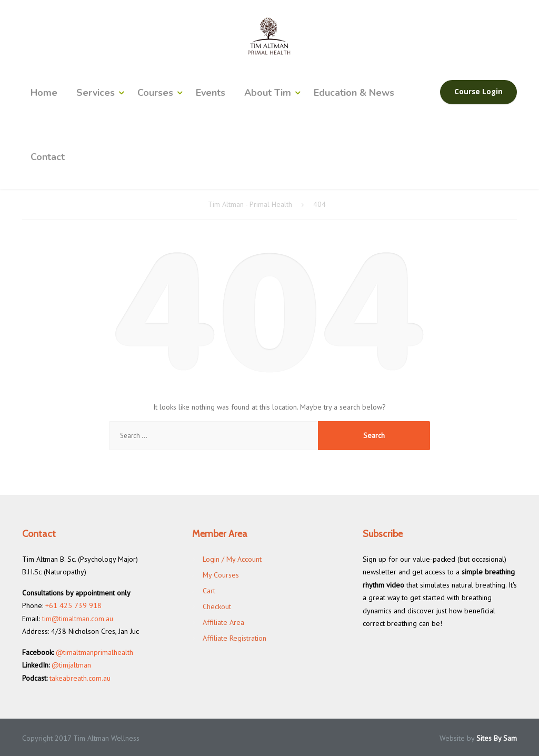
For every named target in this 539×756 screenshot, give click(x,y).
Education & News (354, 93)
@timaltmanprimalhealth (94, 652)
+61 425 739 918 (73, 605)
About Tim (268, 93)
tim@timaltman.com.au (78, 619)
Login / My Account (232, 559)
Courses (155, 93)
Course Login (478, 92)
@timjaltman (71, 665)
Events (211, 93)
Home (44, 93)
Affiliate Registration (234, 638)
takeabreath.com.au (80, 678)
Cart (209, 591)
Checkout (217, 606)
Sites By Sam (497, 738)
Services (96, 93)
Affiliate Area (223, 622)
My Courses (221, 575)
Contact (48, 157)
